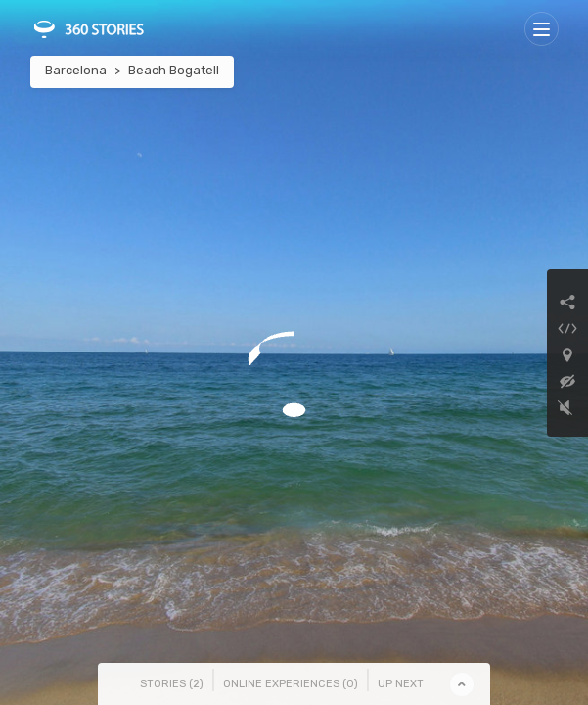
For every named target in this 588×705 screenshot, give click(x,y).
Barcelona (76, 70)
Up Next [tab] (401, 684)
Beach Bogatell (174, 70)
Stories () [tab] (172, 684)
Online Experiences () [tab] (291, 684)
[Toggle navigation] (542, 29)
